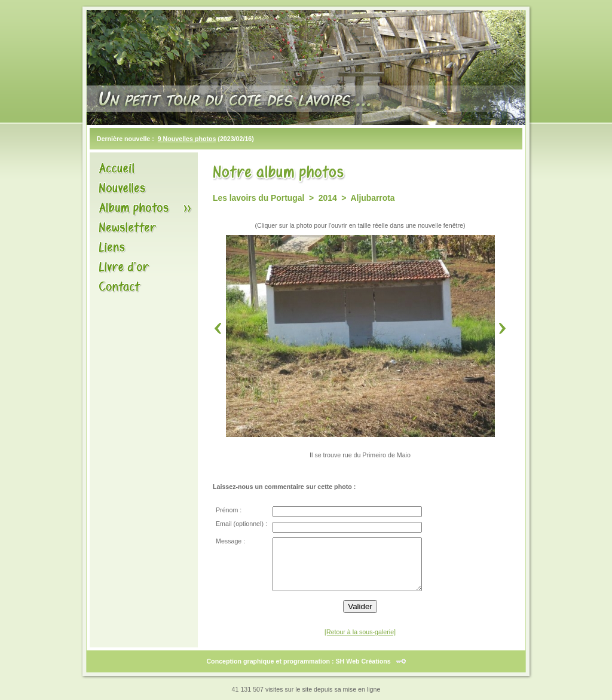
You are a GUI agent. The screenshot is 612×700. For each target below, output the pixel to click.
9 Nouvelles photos (187, 139)
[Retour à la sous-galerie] (360, 632)
